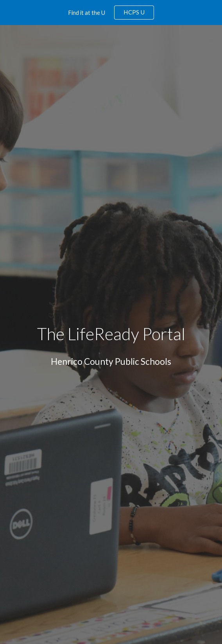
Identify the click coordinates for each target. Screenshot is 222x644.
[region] (111, 13)
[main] (111, 334)
